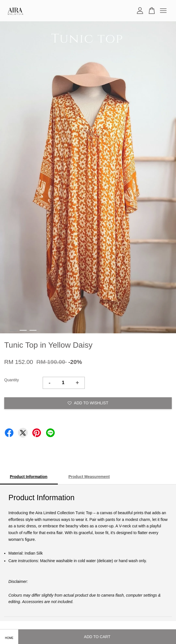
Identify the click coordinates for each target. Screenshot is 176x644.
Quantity (12, 380)
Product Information (29, 477)
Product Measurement (89, 477)
